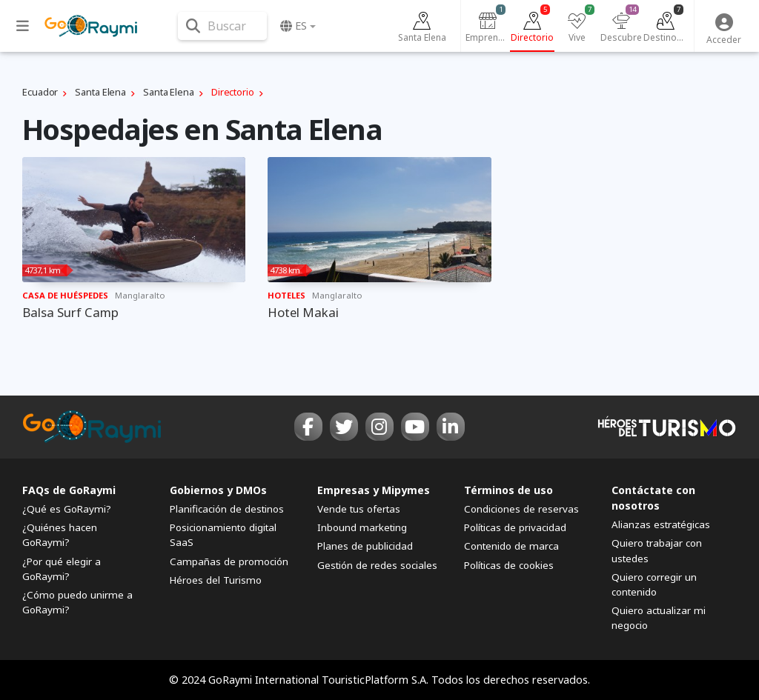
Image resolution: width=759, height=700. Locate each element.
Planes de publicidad (365, 546)
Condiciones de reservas (521, 509)
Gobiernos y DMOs (218, 490)
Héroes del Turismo (216, 580)
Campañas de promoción (229, 561)
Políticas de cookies (509, 565)
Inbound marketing (362, 527)
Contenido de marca (511, 546)
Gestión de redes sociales (377, 565)
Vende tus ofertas (359, 509)
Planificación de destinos (227, 509)
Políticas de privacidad (515, 527)
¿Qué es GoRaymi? (67, 509)
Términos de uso (508, 490)
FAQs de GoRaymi (69, 490)
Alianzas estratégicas (661, 524)
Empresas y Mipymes (374, 490)
